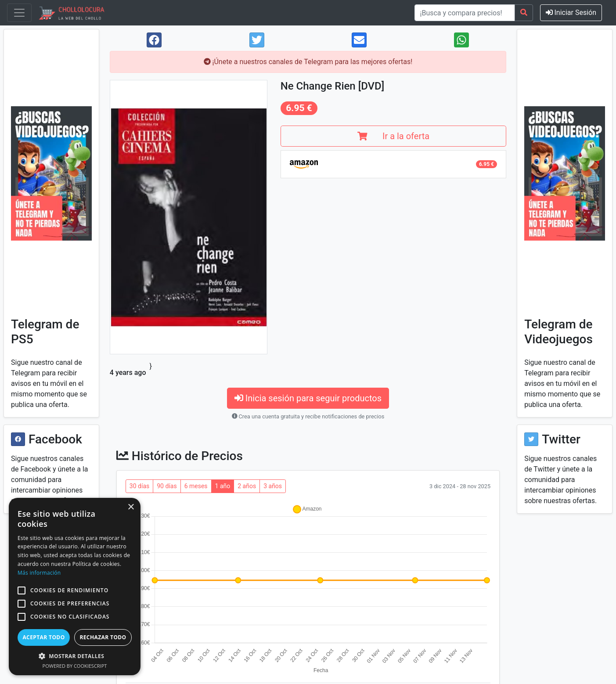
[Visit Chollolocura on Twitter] (531, 439)
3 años (273, 486)
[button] (22, 590)
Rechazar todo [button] (103, 637)
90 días (167, 486)
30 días (139, 486)
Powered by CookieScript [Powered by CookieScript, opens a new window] (75, 666)
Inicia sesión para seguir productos (308, 398)
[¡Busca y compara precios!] (465, 13)
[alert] (75, 587)
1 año (223, 486)
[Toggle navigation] (19, 13)
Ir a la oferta (393, 136)
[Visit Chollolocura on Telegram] (51, 173)
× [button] (131, 507)
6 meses (196, 486)
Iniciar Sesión (571, 13)
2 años (247, 486)
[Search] (524, 13)
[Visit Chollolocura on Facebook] (18, 439)
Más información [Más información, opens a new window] (39, 573)
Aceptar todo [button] (43, 637)
